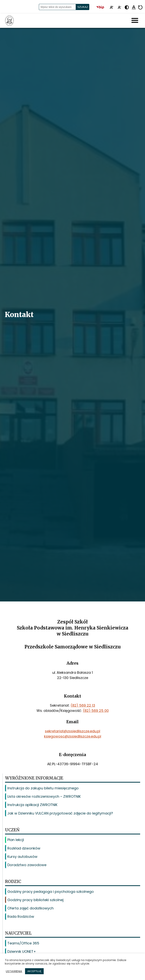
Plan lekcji (16, 840)
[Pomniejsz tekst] (119, 8)
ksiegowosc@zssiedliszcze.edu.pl (73, 736)
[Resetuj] (140, 8)
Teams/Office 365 (23, 943)
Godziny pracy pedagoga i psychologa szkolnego (51, 892)
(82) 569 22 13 (83, 705)
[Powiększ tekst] (111, 8)
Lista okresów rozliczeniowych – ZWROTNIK (44, 796)
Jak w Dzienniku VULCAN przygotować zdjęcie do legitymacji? (60, 813)
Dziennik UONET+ (22, 951)
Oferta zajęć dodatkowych (30, 908)
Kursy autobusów (22, 857)
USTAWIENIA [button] (14, 971)
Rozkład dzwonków (24, 848)
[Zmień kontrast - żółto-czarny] (127, 8)
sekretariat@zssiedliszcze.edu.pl (72, 731)
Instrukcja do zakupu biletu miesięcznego (43, 788)
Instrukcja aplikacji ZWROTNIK (32, 805)
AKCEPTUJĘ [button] (34, 971)
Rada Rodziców (21, 916)
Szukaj (82, 7)
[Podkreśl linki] (134, 8)
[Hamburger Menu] (135, 21)
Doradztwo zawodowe (27, 865)
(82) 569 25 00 (96, 711)
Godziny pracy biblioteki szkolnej (35, 900)
